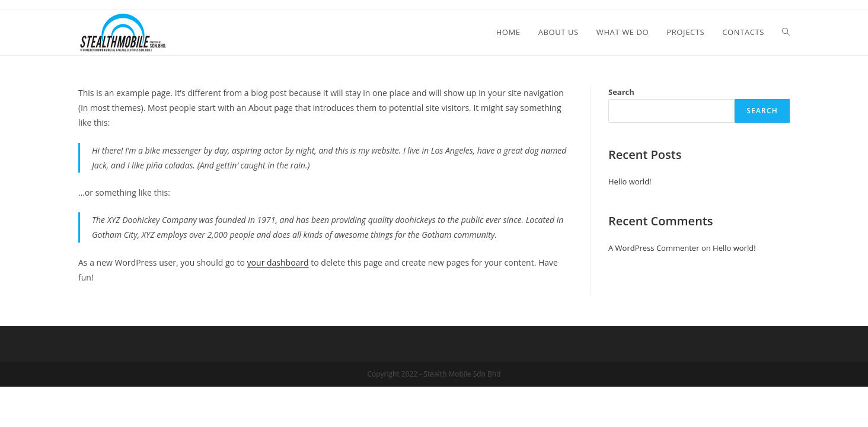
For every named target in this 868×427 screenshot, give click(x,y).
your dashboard (278, 262)
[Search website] (786, 32)
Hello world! (630, 181)
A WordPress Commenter (654, 248)
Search (621, 92)
